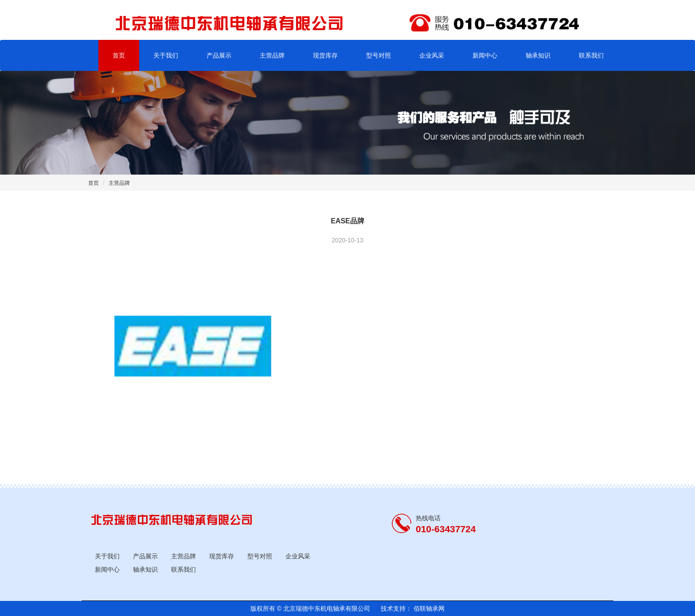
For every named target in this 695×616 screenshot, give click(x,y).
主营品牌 (272, 55)
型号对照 (379, 55)
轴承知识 (538, 55)
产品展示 (219, 55)
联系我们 (591, 55)
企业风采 (432, 55)
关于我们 (166, 55)
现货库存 (325, 55)
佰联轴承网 (428, 608)
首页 (119, 55)
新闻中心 (485, 55)
